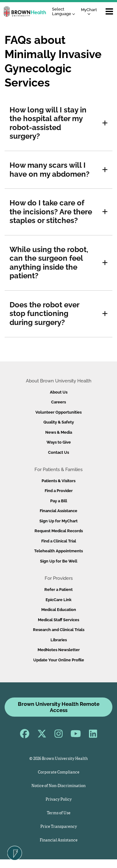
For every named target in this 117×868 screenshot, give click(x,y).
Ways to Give (59, 442)
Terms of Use (59, 813)
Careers (58, 402)
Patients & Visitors (58, 481)
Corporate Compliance (59, 772)
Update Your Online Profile (59, 660)
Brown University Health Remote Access (59, 707)
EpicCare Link (58, 600)
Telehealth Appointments (58, 551)
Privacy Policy (59, 800)
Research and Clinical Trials (59, 630)
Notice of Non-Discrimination (58, 786)
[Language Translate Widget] (65, 12)
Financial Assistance (58, 511)
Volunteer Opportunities (58, 412)
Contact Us (58, 452)
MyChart (89, 11)
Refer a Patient (58, 590)
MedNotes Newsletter (59, 650)
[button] (105, 123)
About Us (59, 392)
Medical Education (59, 610)
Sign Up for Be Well (59, 561)
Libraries (59, 640)
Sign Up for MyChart (58, 521)
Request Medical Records (59, 531)
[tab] (58, 123)
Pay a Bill (59, 501)
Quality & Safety (59, 422)
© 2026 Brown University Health (58, 759)
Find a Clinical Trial (59, 541)
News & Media (59, 432)
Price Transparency (59, 827)
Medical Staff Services (58, 620)
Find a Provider (59, 491)
